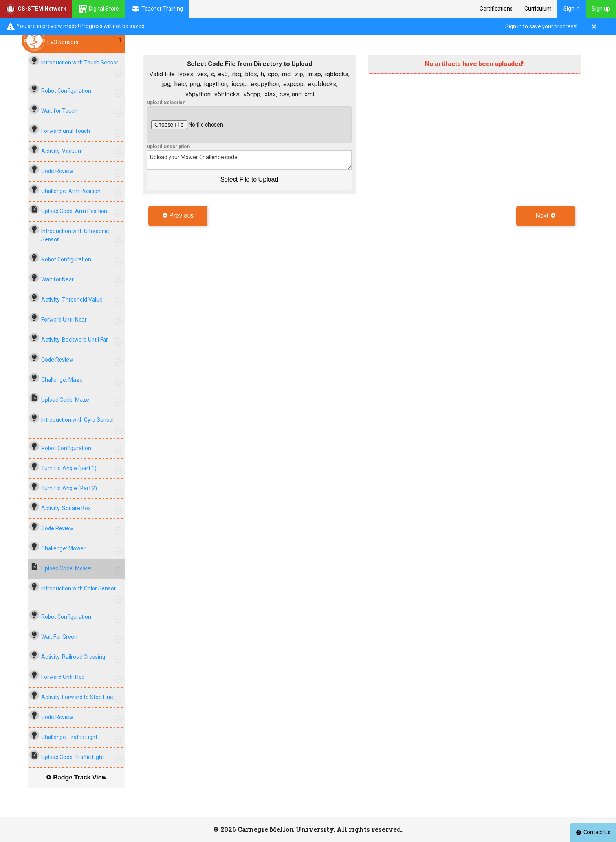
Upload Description (168, 147)
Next (545, 216)
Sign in (572, 9)
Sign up (601, 9)
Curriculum (538, 9)
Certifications (496, 9)
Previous (178, 216)
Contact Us (593, 832)
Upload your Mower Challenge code (249, 160)
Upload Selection (166, 103)
